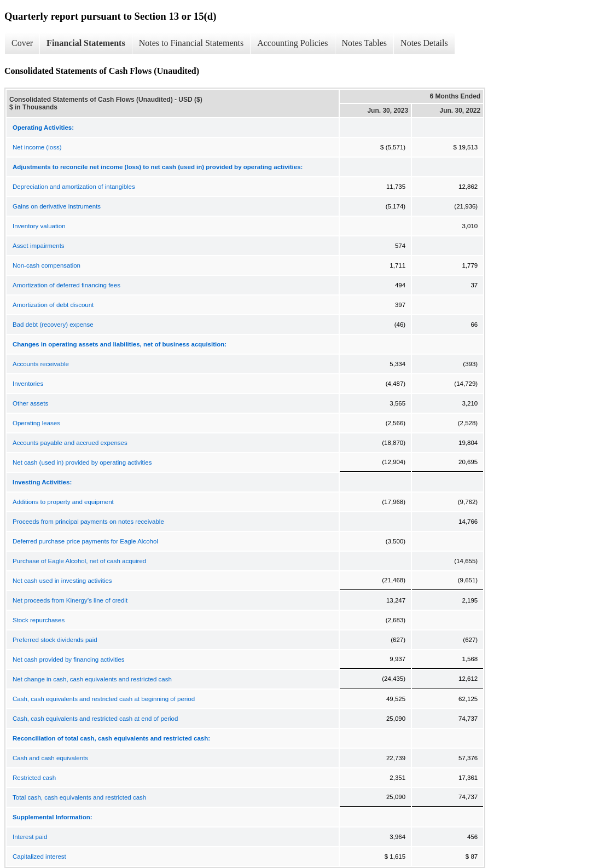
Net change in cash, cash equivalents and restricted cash (92, 679)
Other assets (30, 403)
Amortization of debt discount (53, 305)
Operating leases (36, 423)
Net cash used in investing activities (62, 581)
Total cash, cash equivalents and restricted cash (79, 797)
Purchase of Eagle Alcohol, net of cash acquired (79, 561)
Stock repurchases (39, 620)
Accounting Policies (292, 43)
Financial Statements (86, 43)
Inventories (28, 384)
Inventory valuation (39, 226)
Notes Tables (365, 43)
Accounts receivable (41, 364)
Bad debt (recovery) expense (53, 325)
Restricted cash (34, 778)
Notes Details (424, 43)
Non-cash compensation (47, 265)
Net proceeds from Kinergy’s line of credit (70, 600)
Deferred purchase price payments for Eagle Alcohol (85, 541)
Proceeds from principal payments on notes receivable (88, 522)
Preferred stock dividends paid (55, 640)
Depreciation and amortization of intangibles (74, 187)
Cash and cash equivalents (50, 758)
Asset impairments (39, 246)
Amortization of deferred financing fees (66, 285)
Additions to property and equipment (63, 502)
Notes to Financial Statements (191, 43)
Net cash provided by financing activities (69, 659)
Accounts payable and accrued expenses (70, 443)
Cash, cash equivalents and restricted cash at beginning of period (104, 699)
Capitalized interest (39, 857)
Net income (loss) (37, 147)
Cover (22, 43)
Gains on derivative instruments (57, 206)
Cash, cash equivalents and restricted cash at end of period (95, 719)
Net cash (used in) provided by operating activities (82, 462)
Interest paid (30, 837)
